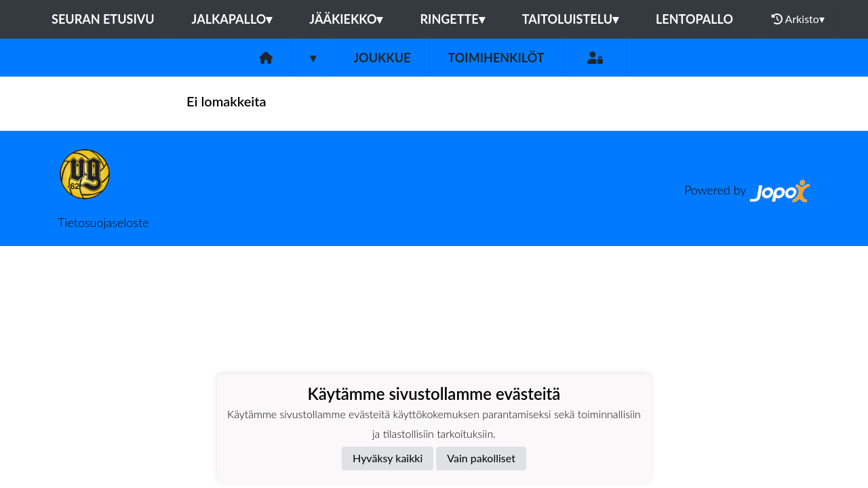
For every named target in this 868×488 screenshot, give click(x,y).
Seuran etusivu (103, 19)
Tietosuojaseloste (103, 222)
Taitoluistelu (570, 19)
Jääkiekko (346, 19)
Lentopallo (694, 19)
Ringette (452, 19)
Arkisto (798, 19)
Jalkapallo (232, 19)
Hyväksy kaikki (388, 458)
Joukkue (382, 58)
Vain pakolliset (481, 458)
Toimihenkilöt (496, 58)
